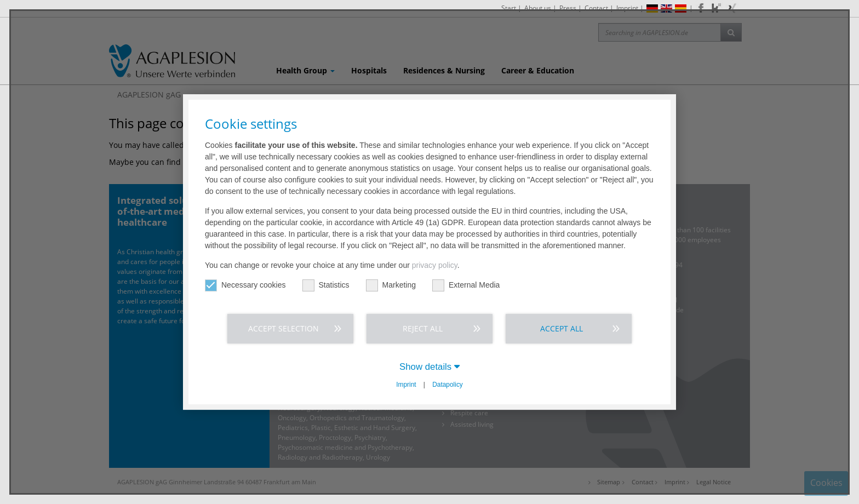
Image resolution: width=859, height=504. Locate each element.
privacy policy (435, 265)
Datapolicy (448, 385)
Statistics (326, 285)
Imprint (406, 385)
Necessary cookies (245, 285)
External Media (466, 285)
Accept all (562, 328)
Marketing (391, 285)
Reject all (423, 328)
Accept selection (284, 328)
